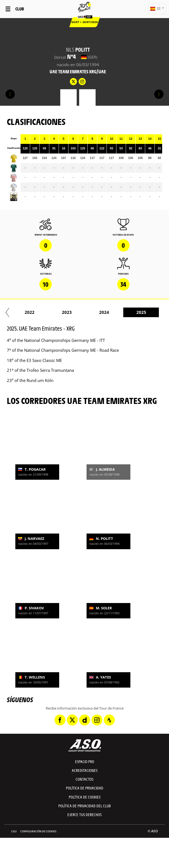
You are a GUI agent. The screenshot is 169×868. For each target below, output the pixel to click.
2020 (136, 312)
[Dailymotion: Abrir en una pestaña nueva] (85, 720)
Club (20, 9)
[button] (157, 9)
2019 (99, 312)
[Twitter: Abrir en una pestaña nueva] (72, 720)
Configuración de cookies (38, 831)
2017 (24, 312)
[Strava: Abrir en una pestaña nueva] (109, 720)
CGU (14, 831)
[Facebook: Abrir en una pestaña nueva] (60, 720)
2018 (62, 312)
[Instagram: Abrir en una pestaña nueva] (97, 720)
